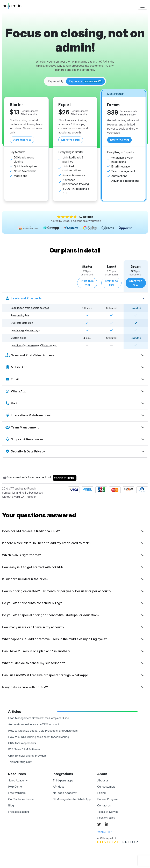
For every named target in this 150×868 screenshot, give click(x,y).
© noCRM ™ (105, 832)
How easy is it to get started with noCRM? (33, 567)
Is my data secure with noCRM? (25, 687)
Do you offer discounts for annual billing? (32, 603)
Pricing (101, 793)
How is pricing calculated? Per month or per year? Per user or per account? (57, 591)
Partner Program (107, 799)
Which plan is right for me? (22, 555)
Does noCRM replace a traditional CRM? (31, 531)
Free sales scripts (19, 812)
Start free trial (22, 140)
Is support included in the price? (25, 579)
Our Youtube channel (21, 799)
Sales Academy (18, 780)
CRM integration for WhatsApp (72, 799)
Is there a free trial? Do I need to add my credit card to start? (47, 543)
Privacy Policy (106, 818)
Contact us (104, 805)
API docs (59, 787)
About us (103, 780)
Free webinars (17, 793)
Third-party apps (63, 780)
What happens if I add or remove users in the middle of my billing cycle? (55, 639)
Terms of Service (108, 812)
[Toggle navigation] (142, 6)
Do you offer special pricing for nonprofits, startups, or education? (51, 615)
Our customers (106, 787)
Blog (11, 805)
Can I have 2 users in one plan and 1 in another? (36, 651)
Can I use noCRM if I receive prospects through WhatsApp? (45, 675)
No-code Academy (65, 793)
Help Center (15, 787)
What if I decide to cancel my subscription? (33, 663)
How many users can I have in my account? (33, 627)
